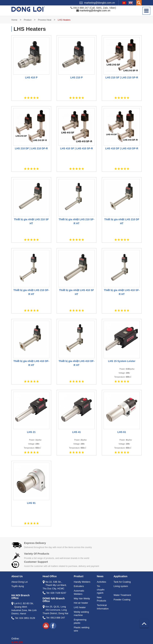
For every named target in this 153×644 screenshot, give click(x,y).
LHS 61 (122, 432)
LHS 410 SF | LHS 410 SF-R (77, 148)
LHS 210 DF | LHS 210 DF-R (31, 148)
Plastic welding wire (82, 629)
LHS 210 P (76, 77)
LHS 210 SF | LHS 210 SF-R (122, 77)
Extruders (79, 586)
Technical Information (103, 607)
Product (28, 20)
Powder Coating (122, 600)
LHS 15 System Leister (122, 361)
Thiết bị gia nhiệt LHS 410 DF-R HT (31, 363)
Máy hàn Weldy (82, 598)
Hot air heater (81, 603)
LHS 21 (31, 432)
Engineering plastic (80, 621)
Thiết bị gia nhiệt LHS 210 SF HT (31, 221)
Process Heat (45, 20)
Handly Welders (82, 582)
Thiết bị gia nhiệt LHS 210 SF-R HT (76, 221)
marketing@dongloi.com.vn (99, 3)
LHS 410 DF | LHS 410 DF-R (122, 148)
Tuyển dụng (18, 586)
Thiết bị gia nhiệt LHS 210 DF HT (122, 221)
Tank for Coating (122, 582)
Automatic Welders (79, 592)
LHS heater (80, 607)
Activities (102, 582)
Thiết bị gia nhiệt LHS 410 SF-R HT (122, 292)
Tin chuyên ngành (101, 590)
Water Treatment (122, 595)
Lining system (121, 586)
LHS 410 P (31, 77)
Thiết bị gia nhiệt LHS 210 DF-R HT (31, 292)
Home (14, 20)
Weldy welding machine (81, 614)
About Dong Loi (20, 582)
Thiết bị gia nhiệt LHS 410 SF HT (77, 292)
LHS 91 (31, 503)
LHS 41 (76, 432)
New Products (102, 599)
